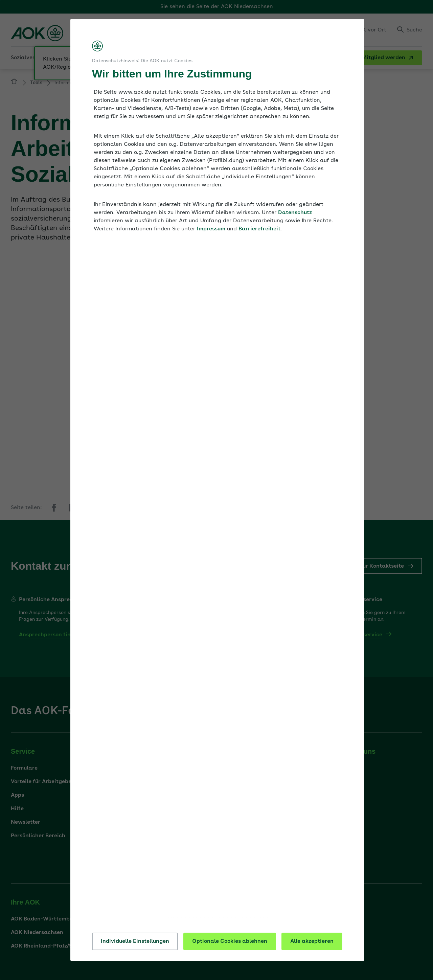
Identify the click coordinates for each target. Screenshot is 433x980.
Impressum (211, 229)
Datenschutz (295, 213)
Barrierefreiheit (259, 229)
